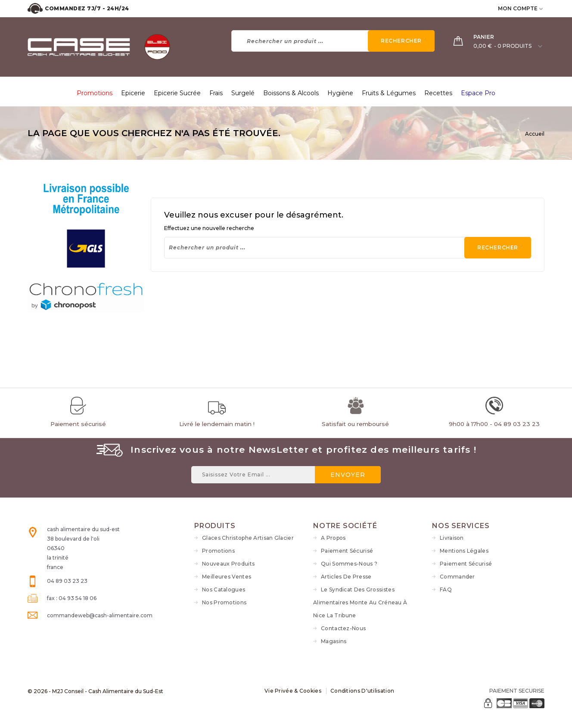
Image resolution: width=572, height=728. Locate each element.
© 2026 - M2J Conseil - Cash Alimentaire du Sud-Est (95, 691)
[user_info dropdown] (542, 8)
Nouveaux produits (228, 564)
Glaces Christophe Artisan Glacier (248, 538)
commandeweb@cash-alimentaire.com (100, 615)
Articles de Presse (346, 577)
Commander (457, 577)
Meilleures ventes (227, 577)
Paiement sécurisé (347, 551)
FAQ (446, 590)
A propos (333, 538)
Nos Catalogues (224, 590)
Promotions (218, 551)
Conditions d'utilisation (362, 691)
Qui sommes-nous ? (349, 564)
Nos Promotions (224, 602)
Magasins (334, 641)
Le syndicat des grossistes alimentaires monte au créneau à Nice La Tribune (360, 602)
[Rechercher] (333, 41)
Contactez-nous (343, 628)
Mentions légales (464, 551)
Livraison (452, 538)
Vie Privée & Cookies (293, 691)
